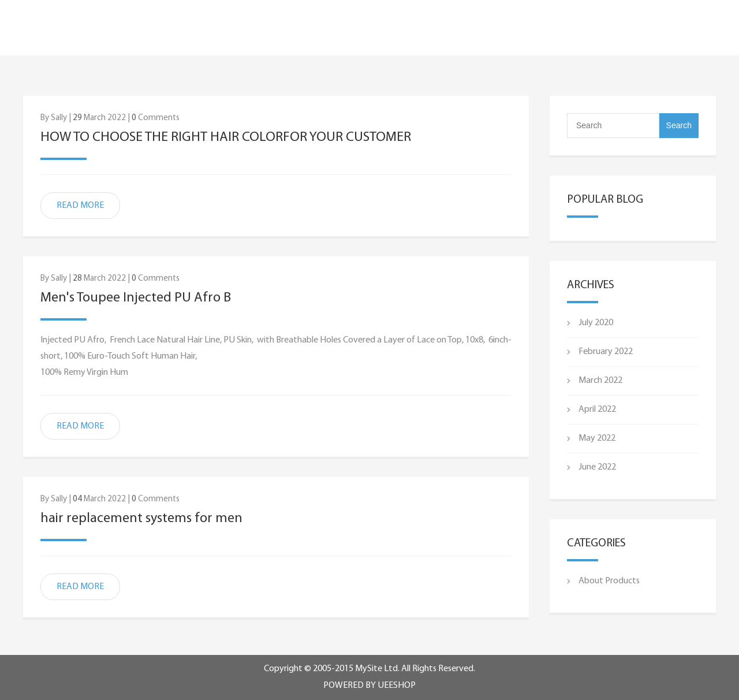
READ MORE (80, 206)
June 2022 (597, 467)
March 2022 (600, 381)
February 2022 (606, 352)
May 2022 (597, 438)
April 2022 (597, 409)
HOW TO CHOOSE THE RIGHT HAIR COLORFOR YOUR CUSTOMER (226, 137)
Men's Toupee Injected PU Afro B (136, 298)
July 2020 (596, 323)
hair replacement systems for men (141, 519)
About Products (609, 581)
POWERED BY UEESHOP (369, 686)
